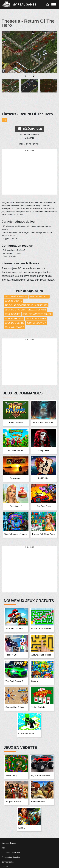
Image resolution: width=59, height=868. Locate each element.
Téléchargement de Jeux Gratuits (26, 305)
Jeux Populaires (36, 318)
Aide (3, 848)
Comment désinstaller (11, 857)
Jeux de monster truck (37, 314)
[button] (10, 94)
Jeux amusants (37, 310)
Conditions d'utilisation (11, 853)
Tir (4, 120)
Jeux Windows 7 (36, 323)
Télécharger (30, 129)
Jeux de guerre (15, 323)
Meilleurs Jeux (39, 296)
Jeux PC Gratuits (15, 310)
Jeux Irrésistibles (16, 296)
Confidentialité (8, 862)
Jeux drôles (13, 314)
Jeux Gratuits (13, 301)
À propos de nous (9, 843)
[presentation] (26, 76)
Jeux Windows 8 (14, 327)
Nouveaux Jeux (14, 318)
